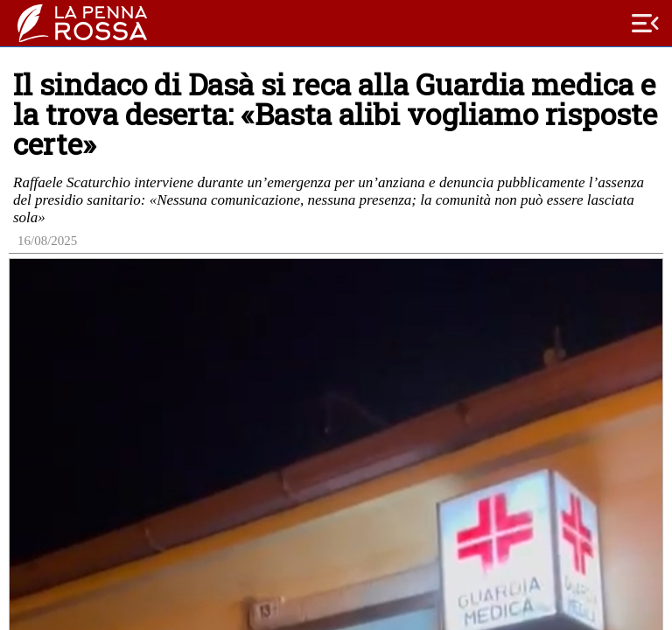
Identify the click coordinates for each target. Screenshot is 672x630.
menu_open (646, 24)
